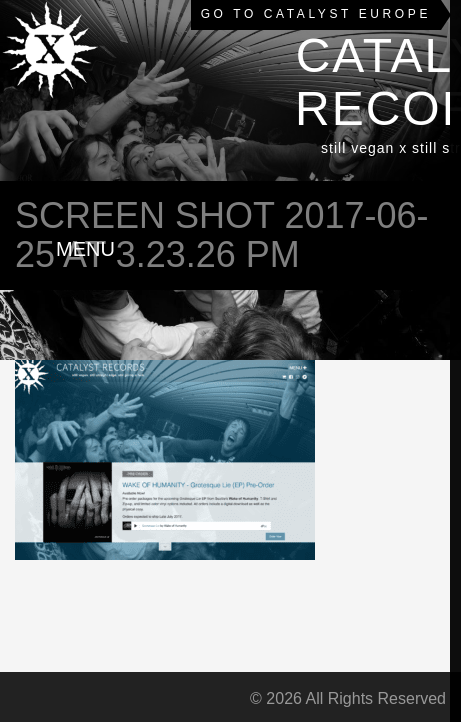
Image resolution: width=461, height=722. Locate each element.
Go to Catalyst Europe (316, 14)
